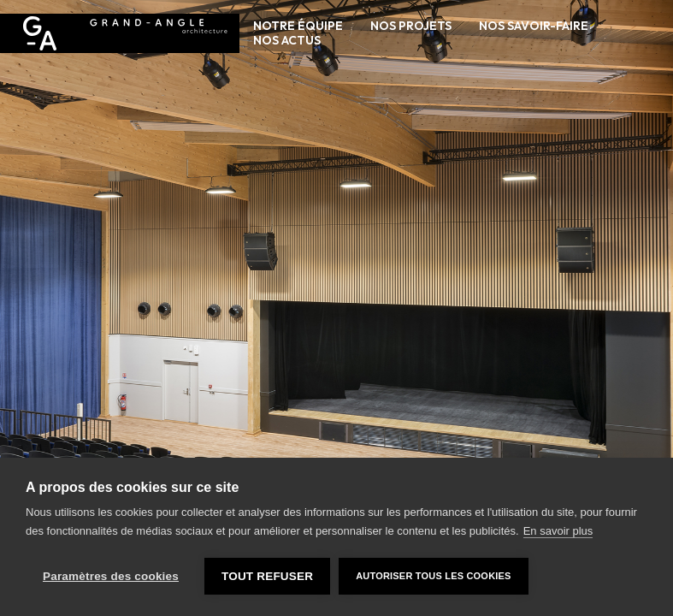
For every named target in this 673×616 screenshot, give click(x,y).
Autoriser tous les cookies (433, 576)
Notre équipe (298, 26)
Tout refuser (267, 576)
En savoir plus (558, 531)
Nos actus (287, 41)
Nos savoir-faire (534, 26)
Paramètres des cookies (111, 576)
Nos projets (411, 26)
